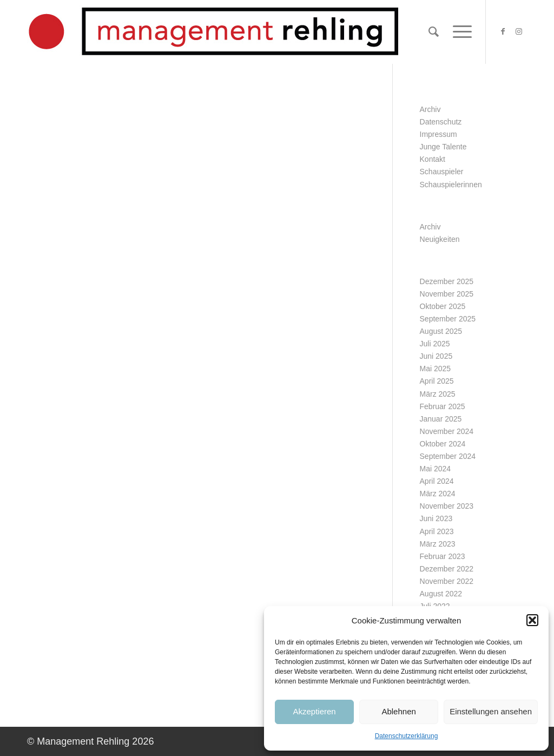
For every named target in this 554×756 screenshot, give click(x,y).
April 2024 (437, 481)
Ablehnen (398, 711)
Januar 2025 (441, 419)
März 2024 (438, 494)
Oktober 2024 (443, 444)
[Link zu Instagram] (519, 31)
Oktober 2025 (443, 306)
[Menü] (459, 32)
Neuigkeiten (440, 239)
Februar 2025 (443, 406)
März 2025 (438, 394)
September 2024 (448, 456)
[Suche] (434, 32)
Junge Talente (443, 147)
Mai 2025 (436, 369)
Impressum (438, 134)
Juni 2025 (436, 356)
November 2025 (447, 294)
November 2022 (447, 581)
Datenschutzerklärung (407, 736)
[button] (532, 620)
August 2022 (441, 594)
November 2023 (447, 506)
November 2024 (447, 431)
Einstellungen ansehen (491, 711)
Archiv (430, 109)
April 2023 (437, 531)
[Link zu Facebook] (503, 31)
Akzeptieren (314, 711)
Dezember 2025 (447, 281)
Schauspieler (442, 172)
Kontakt (433, 159)
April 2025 (437, 381)
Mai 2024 (436, 469)
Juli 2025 (435, 344)
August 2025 (441, 331)
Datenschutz (441, 122)
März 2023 (438, 544)
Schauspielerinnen (451, 185)
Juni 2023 (436, 518)
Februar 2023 (443, 556)
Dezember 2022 (447, 569)
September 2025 (448, 319)
